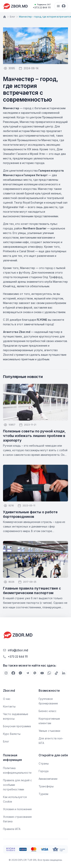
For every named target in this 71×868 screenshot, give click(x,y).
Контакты (9, 706)
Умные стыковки (49, 731)
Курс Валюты (12, 734)
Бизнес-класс (48, 711)
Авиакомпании (48, 779)
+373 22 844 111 (42, 6)
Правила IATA (12, 829)
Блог (12, 17)
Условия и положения (17, 809)
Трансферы (46, 786)
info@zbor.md (18, 650)
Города (44, 771)
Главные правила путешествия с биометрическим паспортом (32, 591)
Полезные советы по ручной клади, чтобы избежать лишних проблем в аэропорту (34, 436)
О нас (7, 699)
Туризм (43, 794)
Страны (44, 763)
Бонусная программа (17, 726)
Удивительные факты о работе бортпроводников (30, 514)
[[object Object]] (6, 673)
